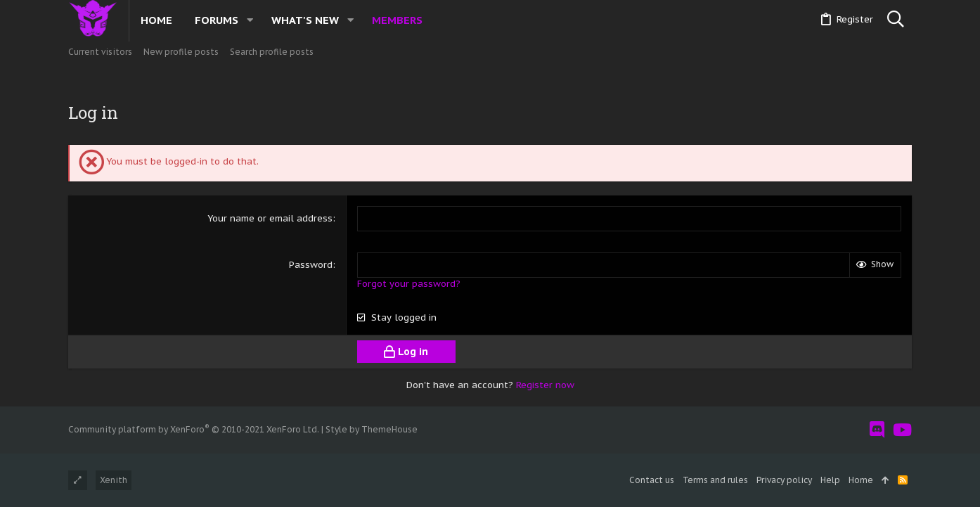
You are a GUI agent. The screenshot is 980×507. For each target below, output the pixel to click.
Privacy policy (784, 480)
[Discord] (877, 430)
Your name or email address (270, 218)
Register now (545, 385)
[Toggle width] (78, 481)
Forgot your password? (409, 284)
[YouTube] (902, 430)
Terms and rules (715, 480)
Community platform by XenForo (194, 429)
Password (311, 265)
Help (830, 480)
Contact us (652, 480)
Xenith (114, 480)
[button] (250, 20)
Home (861, 480)
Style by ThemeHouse (372, 429)
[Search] (895, 20)
